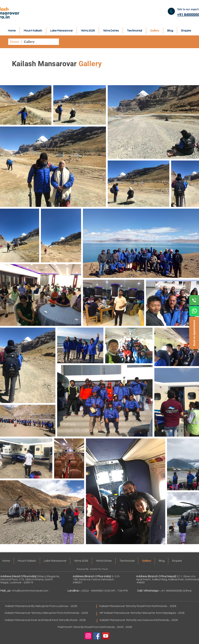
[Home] (15, 42)
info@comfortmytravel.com (30, 591)
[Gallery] (29, 42)
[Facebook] (97, 636)
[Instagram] (88, 636)
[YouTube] (106, 636)
